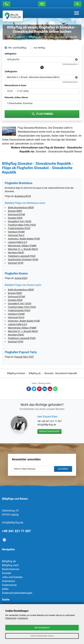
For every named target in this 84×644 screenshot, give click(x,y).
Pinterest (39, 389)
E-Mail (50, 389)
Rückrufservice (11, 569)
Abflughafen (10, 54)
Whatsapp (55, 389)
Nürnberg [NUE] (16, 253)
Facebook (29, 389)
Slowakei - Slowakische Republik (61, 37)
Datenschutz (9, 585)
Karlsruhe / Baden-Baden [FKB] (24, 239)
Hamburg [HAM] (16, 232)
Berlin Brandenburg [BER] (21, 208)
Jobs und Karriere (12, 577)
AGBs (5, 589)
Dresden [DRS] (15, 218)
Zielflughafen (11, 72)
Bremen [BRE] (15, 211)
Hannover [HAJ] (16, 235)
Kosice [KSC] (21, 278)
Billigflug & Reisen (16, 37)
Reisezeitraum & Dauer (16, 85)
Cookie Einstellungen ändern (42, 636)
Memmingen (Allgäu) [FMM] (22, 246)
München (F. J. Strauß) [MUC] (23, 249)
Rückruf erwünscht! (49, 431)
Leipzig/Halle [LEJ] (18, 242)
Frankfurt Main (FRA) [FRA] (22, 225)
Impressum (9, 581)
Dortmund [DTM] (16, 214)
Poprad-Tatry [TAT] (24, 357)
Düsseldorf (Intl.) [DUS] (20, 221)
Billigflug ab (35, 37)
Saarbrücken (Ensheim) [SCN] (23, 259)
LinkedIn (45, 389)
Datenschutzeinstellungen (17, 593)
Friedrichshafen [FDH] (19, 228)
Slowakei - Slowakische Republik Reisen (59, 152)
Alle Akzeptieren (42, 628)
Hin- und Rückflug (17, 48)
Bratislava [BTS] (23, 196)
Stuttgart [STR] (16, 263)
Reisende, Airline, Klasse (16, 97)
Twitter (34, 389)
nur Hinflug (39, 48)
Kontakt (7, 573)
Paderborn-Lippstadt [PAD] (22, 256)
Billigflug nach (10, 565)
